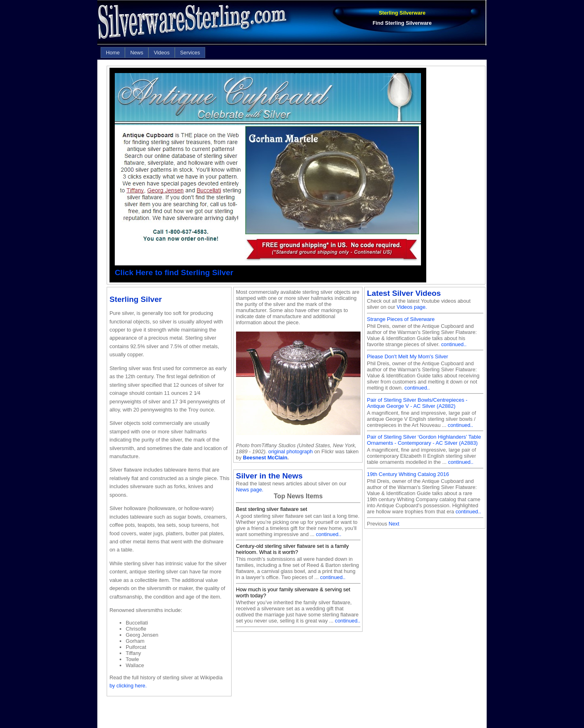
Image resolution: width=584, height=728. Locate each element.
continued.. (329, 534)
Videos (162, 53)
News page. (250, 490)
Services (190, 53)
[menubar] (153, 53)
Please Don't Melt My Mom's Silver (408, 356)
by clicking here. (128, 686)
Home (113, 53)
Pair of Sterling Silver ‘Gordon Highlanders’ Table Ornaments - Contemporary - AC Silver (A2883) (424, 440)
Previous (377, 524)
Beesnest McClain (265, 458)
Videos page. (412, 307)
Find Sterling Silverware (402, 23)
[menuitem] (113, 53)
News (137, 53)
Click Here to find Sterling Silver (174, 272)
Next (394, 524)
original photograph (291, 451)
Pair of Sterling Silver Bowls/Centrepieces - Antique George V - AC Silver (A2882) (417, 403)
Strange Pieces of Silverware (401, 319)
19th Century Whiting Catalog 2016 (408, 474)
